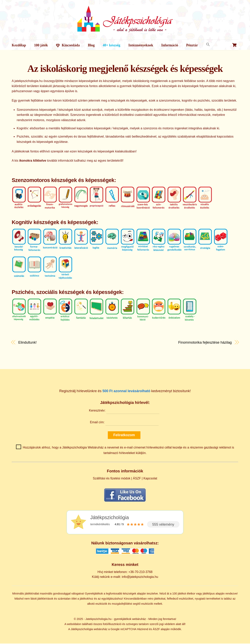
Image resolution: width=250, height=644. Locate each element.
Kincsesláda (68, 45)
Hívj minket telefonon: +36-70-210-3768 (125, 573)
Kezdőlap (19, 45)
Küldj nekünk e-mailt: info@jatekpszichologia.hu (125, 578)
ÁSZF (137, 479)
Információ (170, 45)
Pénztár (192, 45)
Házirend (143, 630)
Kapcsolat (150, 479)
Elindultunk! (28, 343)
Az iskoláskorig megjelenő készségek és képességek (125, 69)
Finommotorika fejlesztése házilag (205, 343)
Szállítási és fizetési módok (112, 479)
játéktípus (209, 594)
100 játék (41, 45)
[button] (208, 45)
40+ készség (112, 45)
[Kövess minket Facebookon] (125, 502)
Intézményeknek (141, 45)
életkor (191, 594)
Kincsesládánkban (135, 599)
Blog (91, 45)
